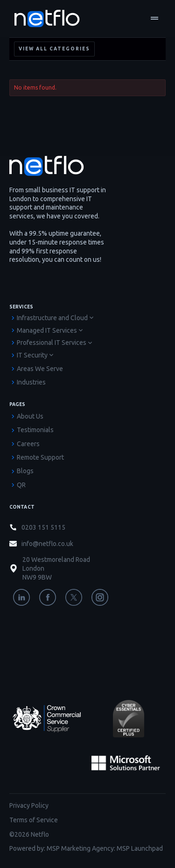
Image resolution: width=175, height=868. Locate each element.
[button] (154, 19)
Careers (28, 444)
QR (21, 485)
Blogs (25, 471)
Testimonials (35, 430)
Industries (31, 382)
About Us (30, 416)
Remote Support (40, 457)
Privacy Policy (29, 805)
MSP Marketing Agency (80, 848)
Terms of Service (34, 820)
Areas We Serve (40, 369)
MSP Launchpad (140, 848)
